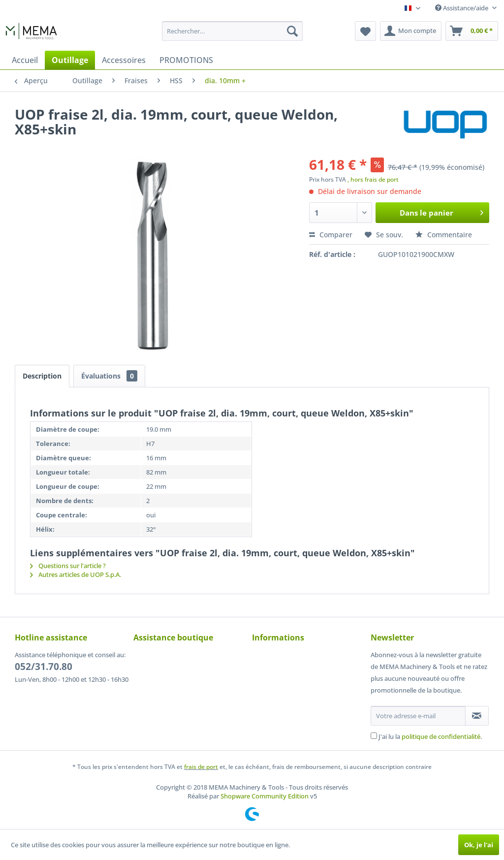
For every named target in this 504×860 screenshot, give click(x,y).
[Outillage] (70, 60)
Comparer (331, 235)
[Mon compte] (411, 31)
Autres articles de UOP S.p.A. (76, 574)
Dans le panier (441, 211)
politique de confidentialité (441, 736)
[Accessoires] (124, 60)
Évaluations (109, 376)
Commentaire (444, 235)
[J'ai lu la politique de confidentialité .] (374, 736)
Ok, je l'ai (479, 845)
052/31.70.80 (44, 667)
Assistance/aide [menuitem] (462, 8)
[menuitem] (233, 31)
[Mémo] (365, 31)
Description (42, 376)
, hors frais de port (373, 179)
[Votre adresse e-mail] (418, 716)
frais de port (201, 767)
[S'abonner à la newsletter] (477, 716)
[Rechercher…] (233, 31)
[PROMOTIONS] (186, 60)
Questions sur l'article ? (68, 566)
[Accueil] (25, 60)
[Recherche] (292, 31)
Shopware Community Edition (265, 796)
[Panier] (472, 31)
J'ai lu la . (430, 736)
